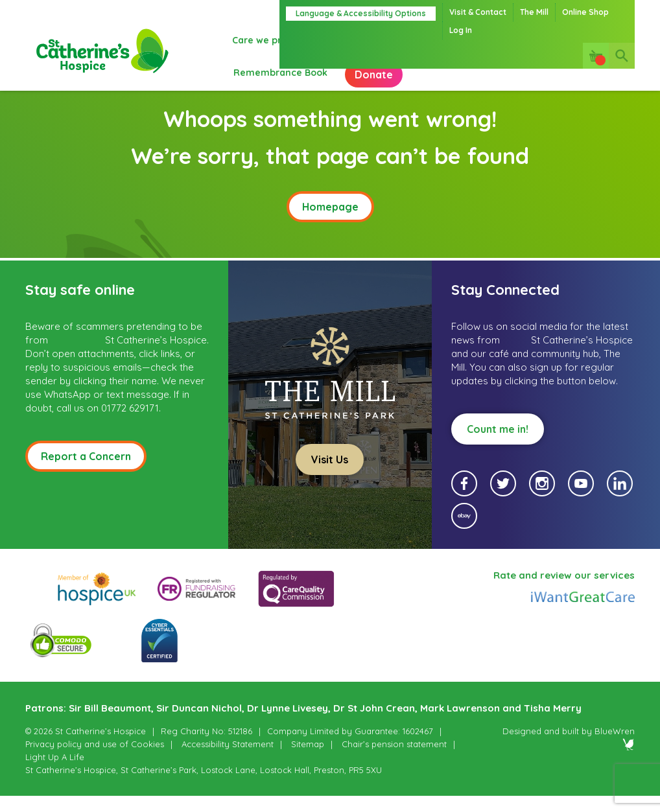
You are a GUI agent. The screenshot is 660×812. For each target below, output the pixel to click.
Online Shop (585, 12)
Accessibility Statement (228, 760)
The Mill (534, 12)
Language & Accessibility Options (361, 13)
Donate (265, 84)
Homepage (330, 223)
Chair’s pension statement (394, 760)
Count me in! (498, 445)
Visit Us (330, 476)
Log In (461, 30)
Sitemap (308, 760)
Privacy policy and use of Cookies (95, 760)
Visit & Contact (478, 12)
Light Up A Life (55, 773)
